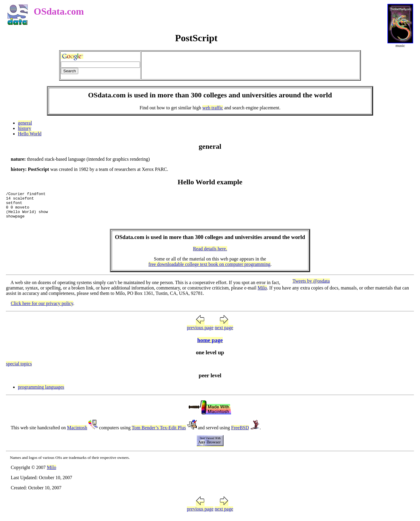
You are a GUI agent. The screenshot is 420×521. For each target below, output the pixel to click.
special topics (19, 369)
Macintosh (77, 433)
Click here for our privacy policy (42, 309)
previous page (200, 333)
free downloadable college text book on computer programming (209, 270)
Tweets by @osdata (311, 286)
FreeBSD (240, 433)
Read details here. (210, 254)
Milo (262, 293)
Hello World (30, 134)
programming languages (41, 392)
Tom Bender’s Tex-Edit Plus (159, 433)
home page (210, 345)
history (24, 128)
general (25, 123)
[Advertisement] (250, 65)
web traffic (213, 108)
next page (224, 333)
